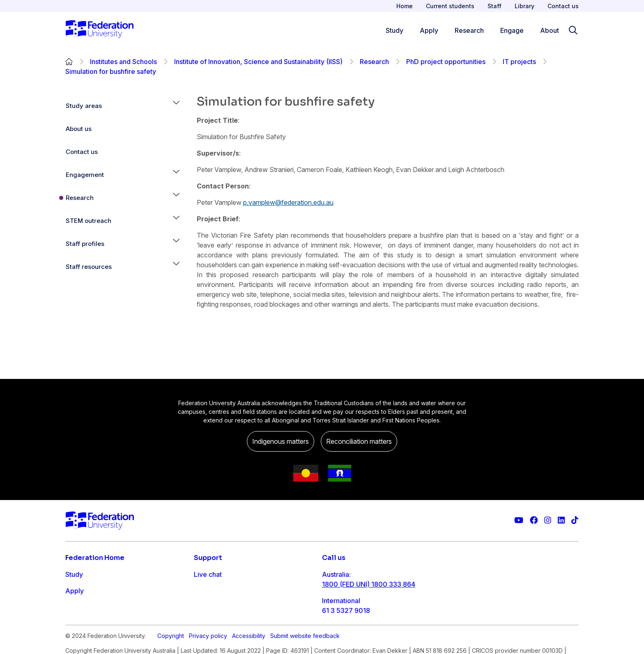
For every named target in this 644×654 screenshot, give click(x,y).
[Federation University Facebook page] (534, 520)
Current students (450, 6)
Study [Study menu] (394, 30)
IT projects (519, 62)
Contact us (563, 6)
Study (74, 574)
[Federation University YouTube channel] (519, 520)
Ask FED (207, 607)
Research (374, 62)
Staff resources (89, 267)
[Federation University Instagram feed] (548, 520)
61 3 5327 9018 (346, 610)
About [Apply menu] (550, 30)
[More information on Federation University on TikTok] (575, 520)
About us (79, 129)
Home (405, 6)
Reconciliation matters (359, 441)
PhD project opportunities (446, 62)
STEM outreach (89, 221)
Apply (75, 591)
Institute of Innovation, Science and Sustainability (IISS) (258, 62)
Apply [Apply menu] (429, 30)
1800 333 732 (344, 637)
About (75, 640)
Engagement (85, 175)
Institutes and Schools (123, 62)
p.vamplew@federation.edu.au (288, 202)
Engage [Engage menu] (512, 30)
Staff (494, 6)
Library (524, 6)
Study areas (84, 106)
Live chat (208, 574)
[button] (176, 106)
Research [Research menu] (469, 30)
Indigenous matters (281, 441)
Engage (77, 624)
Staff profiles (85, 244)
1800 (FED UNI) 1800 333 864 (369, 584)
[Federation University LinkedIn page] (561, 520)
